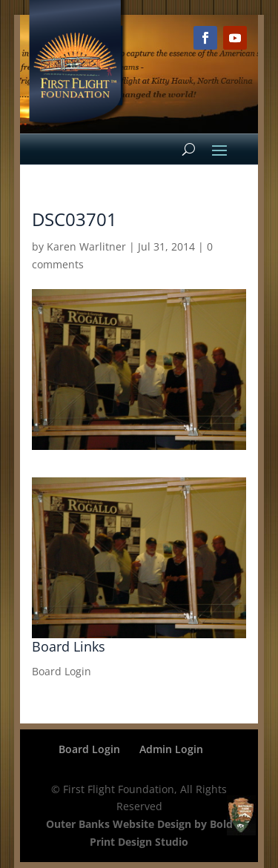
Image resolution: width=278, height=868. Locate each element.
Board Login (62, 671)
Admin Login (171, 749)
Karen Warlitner (86, 246)
